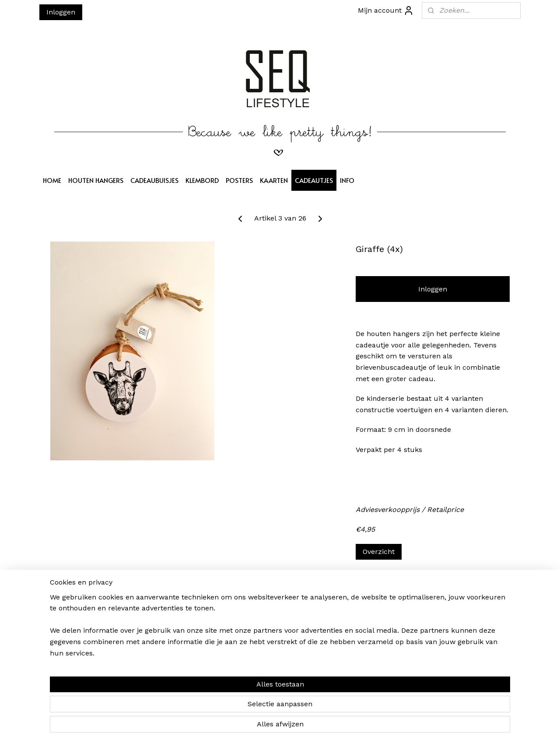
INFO (347, 180)
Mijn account (386, 11)
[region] (222, 704)
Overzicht (379, 552)
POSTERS (239, 180)
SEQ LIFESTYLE (264, 604)
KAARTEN (274, 180)
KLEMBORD (202, 180)
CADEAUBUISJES (154, 180)
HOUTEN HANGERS (96, 180)
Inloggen (61, 12)
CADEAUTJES (314, 180)
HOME (52, 180)
